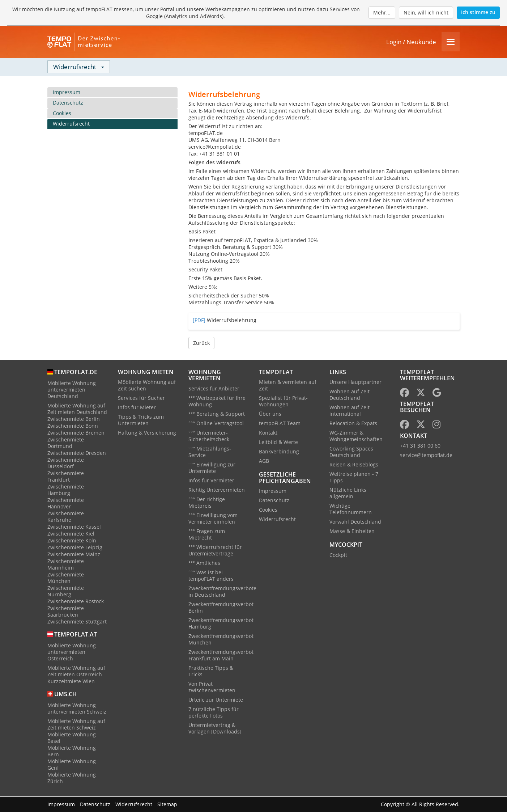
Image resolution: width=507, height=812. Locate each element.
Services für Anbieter (214, 389)
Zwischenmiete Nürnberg (66, 591)
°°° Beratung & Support (217, 414)
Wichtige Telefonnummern (351, 510)
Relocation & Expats (353, 424)
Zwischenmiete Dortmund (66, 443)
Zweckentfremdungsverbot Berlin (221, 608)
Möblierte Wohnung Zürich (72, 778)
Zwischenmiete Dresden (77, 453)
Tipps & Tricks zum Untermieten (141, 421)
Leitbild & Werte (278, 443)
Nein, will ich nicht (426, 12)
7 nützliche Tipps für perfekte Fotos (214, 713)
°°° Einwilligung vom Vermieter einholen (213, 519)
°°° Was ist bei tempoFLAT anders (211, 576)
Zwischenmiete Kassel (74, 527)
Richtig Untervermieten (217, 490)
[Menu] (451, 42)
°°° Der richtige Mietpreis (207, 503)
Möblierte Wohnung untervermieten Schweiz (77, 709)
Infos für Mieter (137, 408)
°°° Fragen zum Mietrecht (207, 535)
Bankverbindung (279, 452)
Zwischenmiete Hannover (66, 504)
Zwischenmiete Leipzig (75, 548)
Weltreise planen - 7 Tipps (354, 478)
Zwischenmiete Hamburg (66, 490)
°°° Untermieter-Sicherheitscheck (209, 436)
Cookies (62, 113)
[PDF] (199, 320)
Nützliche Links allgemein (348, 494)
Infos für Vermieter (211, 481)
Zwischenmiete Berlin (74, 419)
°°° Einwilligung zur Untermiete (212, 468)
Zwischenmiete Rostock (76, 602)
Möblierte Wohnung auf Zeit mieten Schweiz (76, 725)
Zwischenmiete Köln (72, 541)
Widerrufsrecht (71, 124)
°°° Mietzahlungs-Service (210, 452)
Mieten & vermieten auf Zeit (288, 386)
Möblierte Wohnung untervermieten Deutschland (72, 390)
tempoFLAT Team (280, 424)
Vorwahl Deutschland (355, 522)
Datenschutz (68, 103)
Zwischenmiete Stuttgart (77, 622)
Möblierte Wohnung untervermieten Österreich (72, 652)
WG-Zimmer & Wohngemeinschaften (356, 437)
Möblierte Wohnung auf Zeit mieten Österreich (76, 671)
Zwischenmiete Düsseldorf (66, 463)
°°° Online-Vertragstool (216, 424)
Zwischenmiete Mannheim (66, 565)
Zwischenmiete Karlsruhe (66, 517)
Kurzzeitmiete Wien (71, 682)
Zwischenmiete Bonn (73, 426)
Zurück (201, 343)
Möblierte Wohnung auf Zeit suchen (147, 386)
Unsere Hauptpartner (355, 383)
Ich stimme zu (478, 12)
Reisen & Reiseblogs (354, 465)
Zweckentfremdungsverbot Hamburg (221, 624)
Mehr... (382, 12)
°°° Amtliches (204, 563)
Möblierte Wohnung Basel (72, 738)
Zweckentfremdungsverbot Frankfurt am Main (221, 655)
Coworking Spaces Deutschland (351, 452)
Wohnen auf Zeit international (350, 411)
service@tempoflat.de (426, 456)
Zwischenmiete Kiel (71, 534)
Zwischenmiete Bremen (76, 433)
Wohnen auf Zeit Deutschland (350, 395)
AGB (264, 462)
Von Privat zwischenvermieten (212, 687)
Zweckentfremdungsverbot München (221, 640)
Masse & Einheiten (352, 532)
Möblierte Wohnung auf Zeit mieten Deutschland (77, 409)
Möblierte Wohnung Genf (72, 765)
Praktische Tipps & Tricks (211, 671)
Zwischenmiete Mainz (74, 555)
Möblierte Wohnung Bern (72, 751)
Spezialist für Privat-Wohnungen (283, 402)
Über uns (270, 415)
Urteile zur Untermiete (216, 700)
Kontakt (268, 433)
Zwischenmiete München (66, 578)
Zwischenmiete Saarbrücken (66, 612)
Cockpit (338, 555)
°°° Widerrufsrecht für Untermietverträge (215, 551)
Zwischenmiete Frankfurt (66, 477)
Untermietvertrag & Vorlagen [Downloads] (215, 729)
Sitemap (167, 804)
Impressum (67, 92)
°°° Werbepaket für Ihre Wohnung (217, 401)
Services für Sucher (141, 399)
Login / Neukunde (411, 42)
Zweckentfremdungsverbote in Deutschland (222, 592)
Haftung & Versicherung (147, 433)
